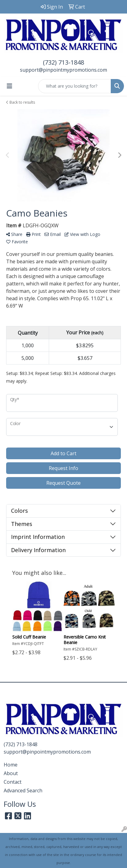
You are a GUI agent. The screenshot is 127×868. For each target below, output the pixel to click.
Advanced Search (23, 790)
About (11, 773)
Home (11, 765)
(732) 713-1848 (63, 62)
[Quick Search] (75, 86)
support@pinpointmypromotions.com (63, 70)
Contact (13, 782)
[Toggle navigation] (10, 86)
